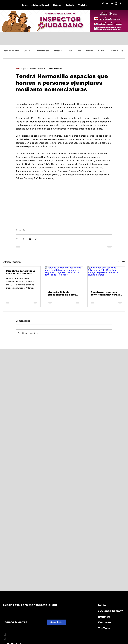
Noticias (104, 617)
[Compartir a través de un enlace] (36, 239)
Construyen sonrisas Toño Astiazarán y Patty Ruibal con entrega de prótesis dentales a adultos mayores (106, 293)
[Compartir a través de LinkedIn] (30, 239)
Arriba (5, 637)
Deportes (58, 51)
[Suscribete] (56, 622)
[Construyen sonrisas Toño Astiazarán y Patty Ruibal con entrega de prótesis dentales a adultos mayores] (106, 277)
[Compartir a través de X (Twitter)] (23, 239)
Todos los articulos (11, 51)
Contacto (104, 622)
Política (101, 51)
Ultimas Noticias (42, 51)
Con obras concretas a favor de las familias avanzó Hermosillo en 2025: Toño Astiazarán (20, 272)
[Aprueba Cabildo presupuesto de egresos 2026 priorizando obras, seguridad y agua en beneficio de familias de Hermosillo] (64, 277)
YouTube (104, 628)
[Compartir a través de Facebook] (17, 239)
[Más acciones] (111, 69)
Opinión (90, 51)
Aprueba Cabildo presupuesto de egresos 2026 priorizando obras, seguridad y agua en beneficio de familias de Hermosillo (64, 293)
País (79, 51)
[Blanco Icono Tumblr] (121, 4)
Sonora (27, 51)
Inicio (102, 605)
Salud (70, 51)
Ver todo (122, 261)
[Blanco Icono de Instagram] (116, 4)
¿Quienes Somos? (110, 611)
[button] (122, 51)
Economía (114, 51)
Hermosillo (21, 230)
